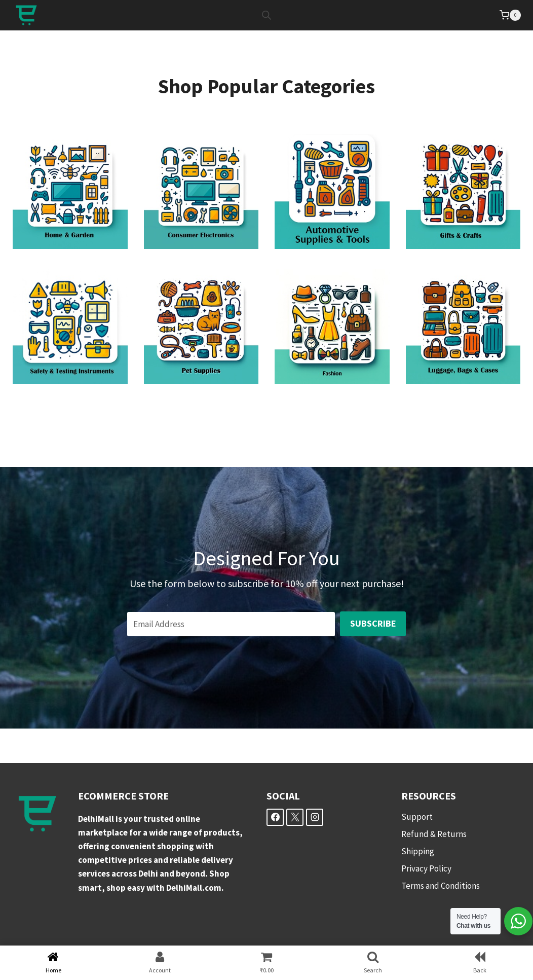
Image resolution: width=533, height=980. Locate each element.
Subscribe (373, 623)
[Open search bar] (266, 15)
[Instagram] (315, 817)
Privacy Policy (426, 868)
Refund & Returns (434, 834)
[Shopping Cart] (510, 15)
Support (417, 817)
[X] (295, 817)
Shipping (418, 851)
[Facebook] (275, 817)
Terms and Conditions (441, 886)
